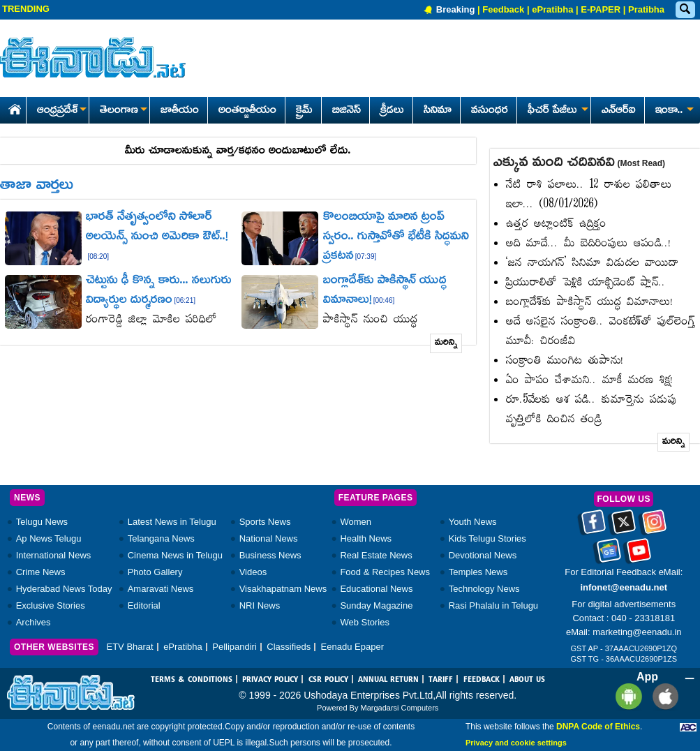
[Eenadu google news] (609, 556)
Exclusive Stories (51, 605)
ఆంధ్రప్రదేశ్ (61, 111)
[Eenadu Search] (685, 10)
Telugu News (42, 522)
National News (269, 538)
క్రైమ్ (304, 111)
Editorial (144, 605)
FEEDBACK (482, 680)
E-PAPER (601, 9)
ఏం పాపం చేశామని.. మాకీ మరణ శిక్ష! (590, 381)
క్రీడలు (392, 111)
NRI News (260, 605)
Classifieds (289, 647)
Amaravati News (161, 589)
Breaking (456, 9)
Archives (33, 622)
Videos (253, 572)
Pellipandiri (234, 647)
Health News (366, 538)
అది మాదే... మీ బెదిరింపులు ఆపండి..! (589, 244)
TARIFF (441, 680)
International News (54, 555)
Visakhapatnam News (283, 589)
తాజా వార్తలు (37, 186)
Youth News (473, 522)
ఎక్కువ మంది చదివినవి (579, 163)
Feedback (503, 9)
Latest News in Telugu (172, 522)
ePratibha (552, 9)
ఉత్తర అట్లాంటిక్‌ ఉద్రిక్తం (556, 224)
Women (356, 522)
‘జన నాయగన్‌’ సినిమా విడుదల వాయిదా (592, 263)
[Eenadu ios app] (662, 696)
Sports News (265, 522)
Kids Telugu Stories (487, 538)
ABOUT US (527, 680)
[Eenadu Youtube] (639, 556)
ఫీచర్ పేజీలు (557, 111)
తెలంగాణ (123, 111)
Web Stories (365, 622)
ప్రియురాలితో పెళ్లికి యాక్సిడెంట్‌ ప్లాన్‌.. (586, 283)
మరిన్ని (446, 343)
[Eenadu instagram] (654, 527)
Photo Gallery (155, 572)
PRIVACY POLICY (270, 680)
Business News (270, 555)
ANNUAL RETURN (388, 680)
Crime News (41, 572)
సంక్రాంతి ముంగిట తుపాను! (565, 361)
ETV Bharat (129, 647)
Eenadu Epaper (352, 647)
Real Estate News (376, 555)
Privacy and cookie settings (516, 743)
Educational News (376, 589)
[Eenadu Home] (12, 107)
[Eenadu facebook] (594, 527)
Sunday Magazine (376, 605)
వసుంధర (490, 111)
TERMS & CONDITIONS (192, 680)
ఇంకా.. (673, 111)
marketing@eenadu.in (637, 632)
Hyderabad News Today (64, 589)
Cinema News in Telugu (175, 555)
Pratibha (646, 9)
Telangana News (161, 538)
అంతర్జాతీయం (247, 111)
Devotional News (483, 555)
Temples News (478, 572)
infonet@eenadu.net (624, 587)
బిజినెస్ (347, 111)
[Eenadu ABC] (688, 727)
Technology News (484, 589)
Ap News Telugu (49, 538)
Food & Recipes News (385, 572)
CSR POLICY (328, 680)
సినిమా (438, 111)
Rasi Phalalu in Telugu (493, 605)
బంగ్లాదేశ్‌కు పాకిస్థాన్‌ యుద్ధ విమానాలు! (590, 303)
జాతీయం (180, 111)
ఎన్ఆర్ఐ (619, 111)
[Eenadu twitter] (624, 527)
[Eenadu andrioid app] (626, 696)
